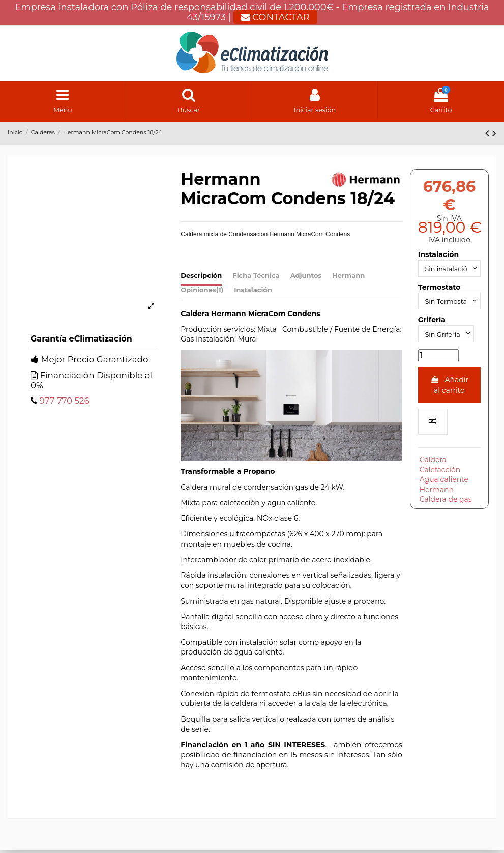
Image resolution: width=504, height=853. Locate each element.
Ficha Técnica (256, 278)
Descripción (201, 278)
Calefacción (440, 477)
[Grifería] (449, 340)
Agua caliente (444, 487)
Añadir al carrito (449, 392)
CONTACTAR (275, 17)
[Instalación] (449, 272)
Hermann (348, 278)
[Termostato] (449, 306)
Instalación (253, 292)
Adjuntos (306, 278)
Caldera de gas (446, 507)
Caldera (433, 467)
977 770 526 (64, 403)
